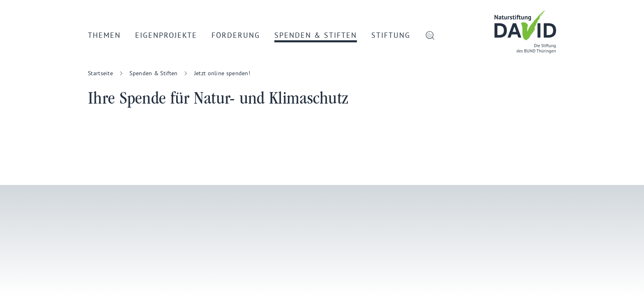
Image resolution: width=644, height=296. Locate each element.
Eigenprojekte (166, 35)
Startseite (100, 73)
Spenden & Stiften (316, 35)
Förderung (236, 35)
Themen (104, 35)
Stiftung (391, 35)
